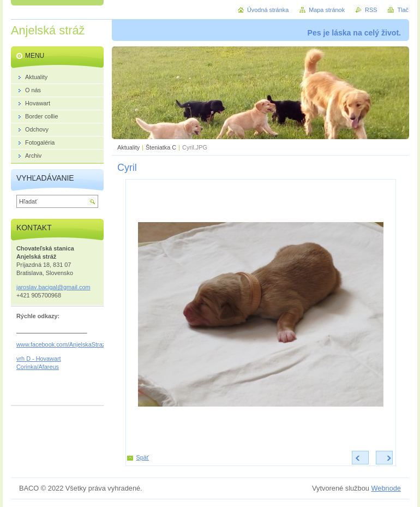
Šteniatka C (162, 147)
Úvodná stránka (268, 10)
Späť (143, 457)
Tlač (403, 10)
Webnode (386, 488)
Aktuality (128, 147)
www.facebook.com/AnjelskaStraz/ (62, 344)
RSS (371, 10)
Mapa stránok (327, 10)
